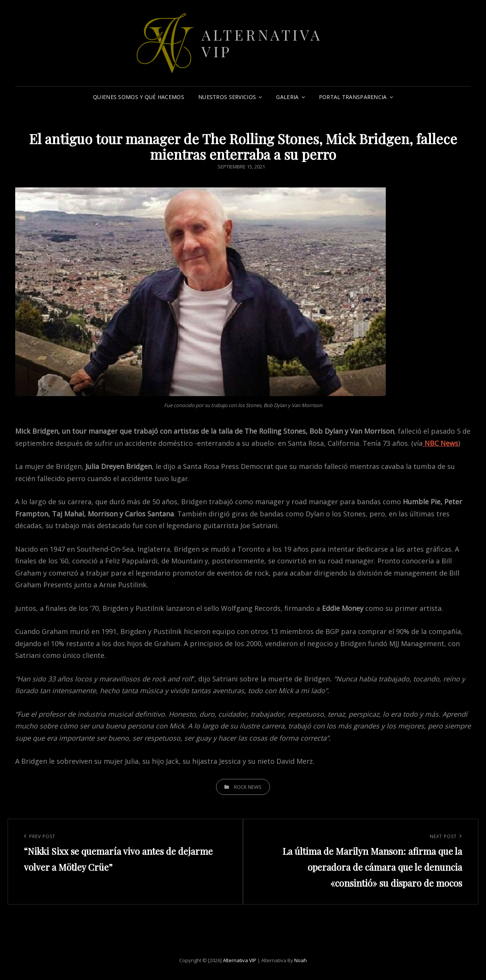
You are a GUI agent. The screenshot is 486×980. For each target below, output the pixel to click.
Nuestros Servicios (227, 97)
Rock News (248, 787)
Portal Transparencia (353, 97)
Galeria (287, 97)
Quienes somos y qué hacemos (139, 97)
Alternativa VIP (262, 43)
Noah (301, 960)
